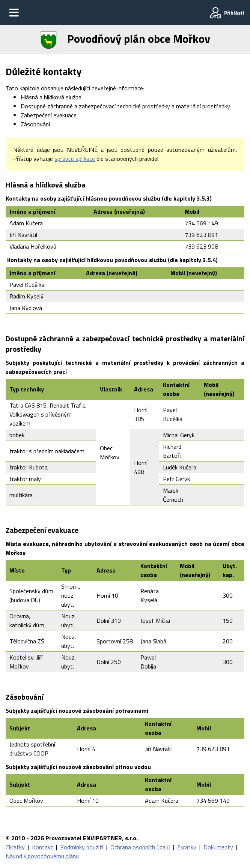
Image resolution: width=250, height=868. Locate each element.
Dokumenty (218, 847)
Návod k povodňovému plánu (42, 856)
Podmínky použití (82, 847)
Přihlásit (234, 13)
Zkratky (16, 847)
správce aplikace (75, 159)
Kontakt (43, 847)
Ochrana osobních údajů (140, 847)
